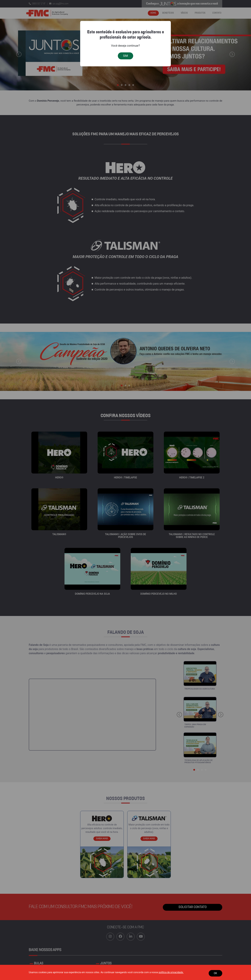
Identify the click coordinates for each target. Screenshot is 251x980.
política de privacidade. (171, 972)
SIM (125, 56)
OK (215, 973)
